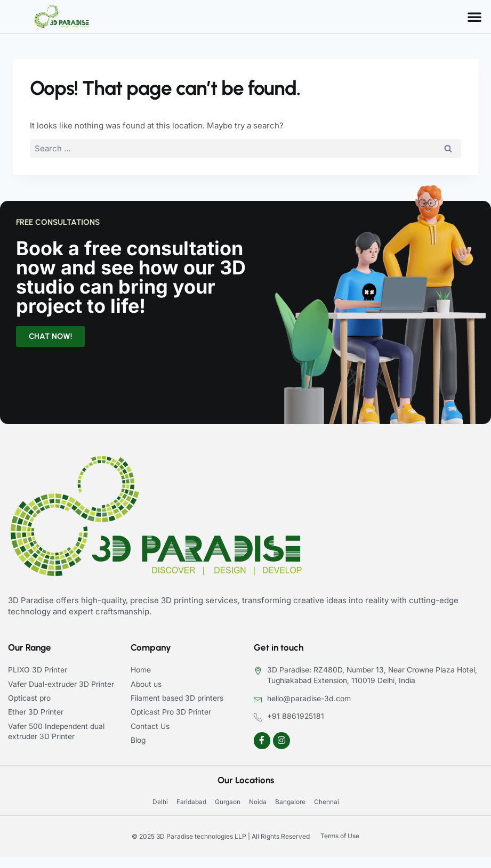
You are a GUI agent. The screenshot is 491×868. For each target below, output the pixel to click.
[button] (474, 17)
